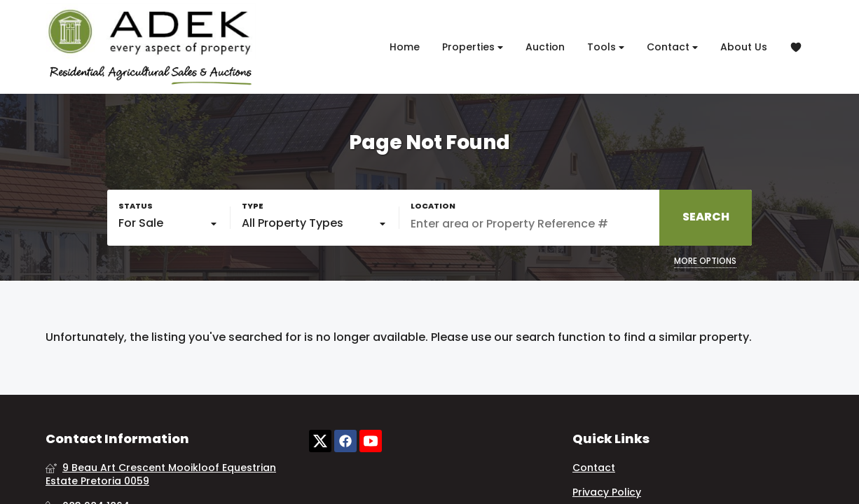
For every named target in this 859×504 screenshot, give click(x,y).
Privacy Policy (607, 492)
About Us (744, 47)
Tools (606, 47)
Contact (672, 47)
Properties (473, 47)
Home (405, 47)
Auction (545, 47)
